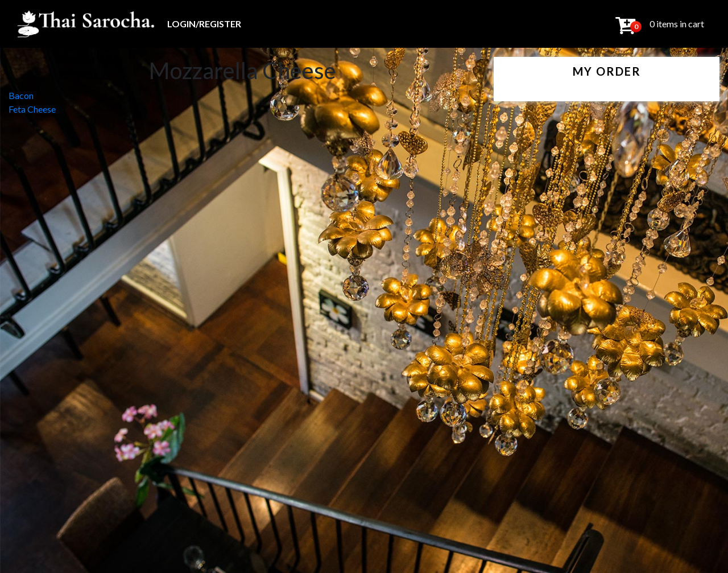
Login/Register (204, 24)
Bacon (21, 95)
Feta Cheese (32, 109)
